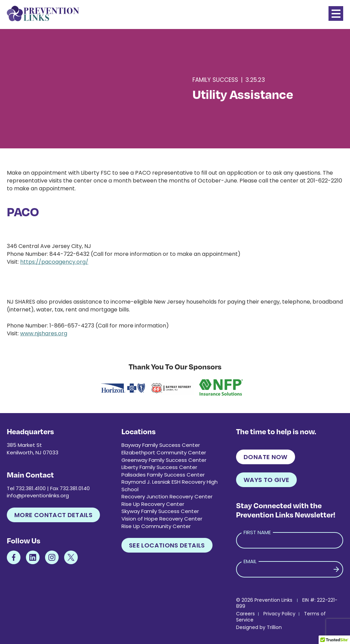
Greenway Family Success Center (164, 460)
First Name (257, 532)
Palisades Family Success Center (163, 475)
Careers (245, 614)
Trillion (274, 627)
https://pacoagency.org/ (54, 262)
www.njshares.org (44, 333)
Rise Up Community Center (156, 526)
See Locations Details (167, 545)
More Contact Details (53, 515)
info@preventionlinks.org (38, 495)
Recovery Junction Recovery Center (167, 496)
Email (250, 561)
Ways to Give (266, 480)
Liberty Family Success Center (159, 467)
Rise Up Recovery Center (153, 504)
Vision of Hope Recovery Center (162, 519)
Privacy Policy (279, 614)
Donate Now (266, 457)
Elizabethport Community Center (164, 452)
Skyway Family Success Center (160, 511)
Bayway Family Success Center (161, 445)
